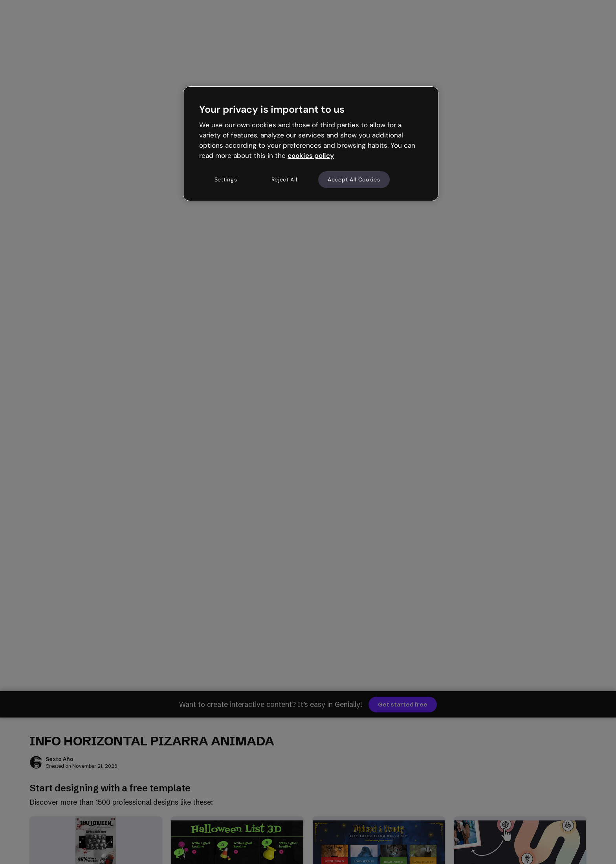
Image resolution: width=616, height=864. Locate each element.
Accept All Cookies (354, 179)
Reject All (284, 179)
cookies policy (311, 156)
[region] (311, 144)
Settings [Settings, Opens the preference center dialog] (226, 179)
